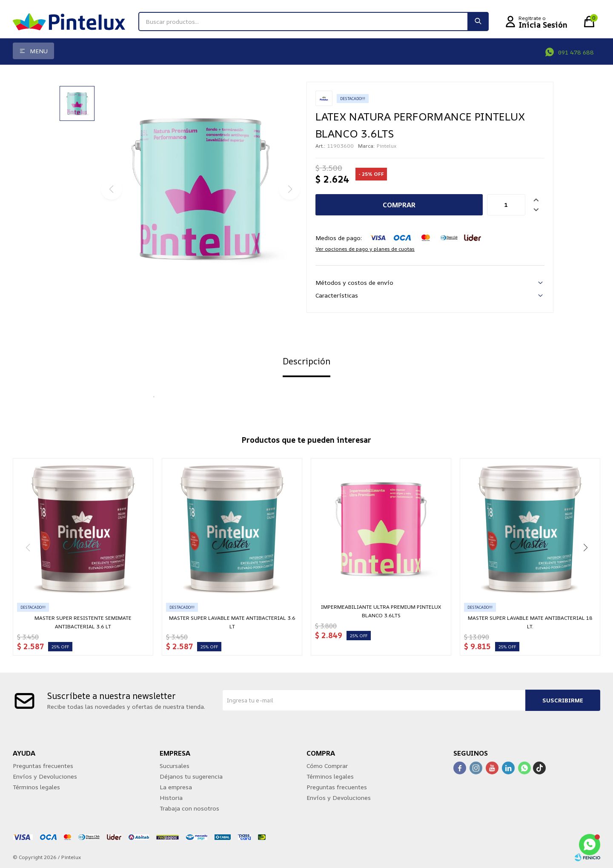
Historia (171, 798)
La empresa (176, 787)
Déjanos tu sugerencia (191, 776)
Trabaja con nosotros (189, 808)
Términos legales (36, 787)
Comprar (399, 205)
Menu (39, 51)
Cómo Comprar (327, 766)
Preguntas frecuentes (43, 766)
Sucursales (175, 766)
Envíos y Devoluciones (45, 776)
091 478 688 (576, 52)
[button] (585, 547)
